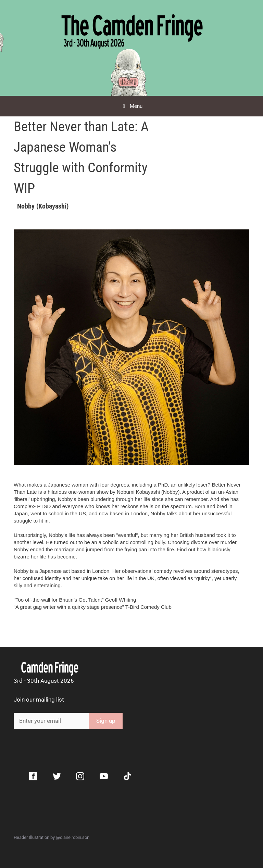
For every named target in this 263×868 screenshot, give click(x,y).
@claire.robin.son (73, 837)
